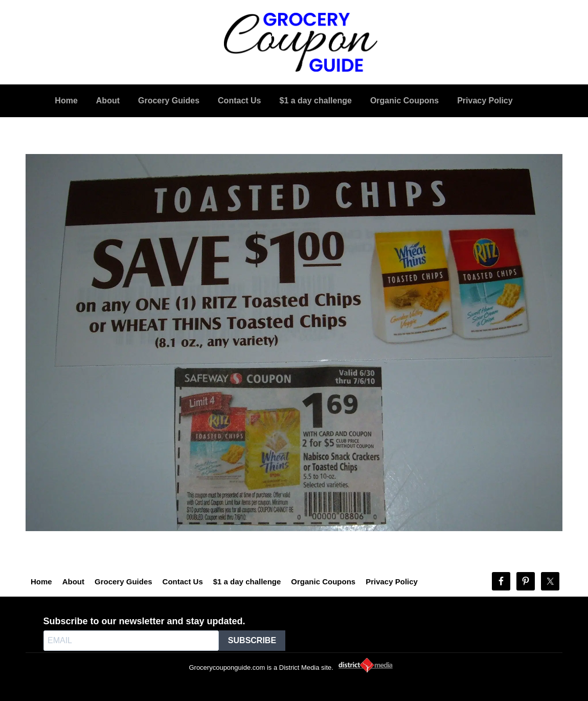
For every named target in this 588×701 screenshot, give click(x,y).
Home (41, 582)
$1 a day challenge (247, 582)
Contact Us (183, 582)
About (73, 582)
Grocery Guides (123, 582)
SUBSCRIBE (252, 640)
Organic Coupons (323, 582)
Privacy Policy (392, 582)
